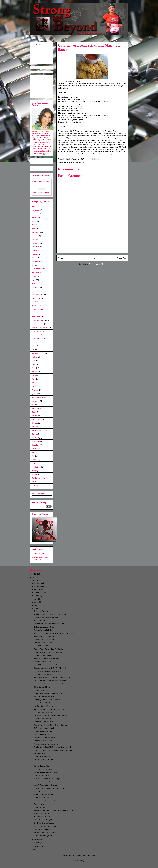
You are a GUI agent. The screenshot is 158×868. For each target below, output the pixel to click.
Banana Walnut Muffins (42, 719)
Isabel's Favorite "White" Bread (45, 826)
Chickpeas (36, 243)
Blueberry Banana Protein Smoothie (47, 700)
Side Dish (35, 438)
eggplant (35, 276)
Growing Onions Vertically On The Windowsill (50, 668)
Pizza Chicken (39, 804)
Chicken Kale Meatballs (42, 757)
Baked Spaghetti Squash (43, 655)
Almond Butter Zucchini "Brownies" (46, 618)
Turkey (34, 463)
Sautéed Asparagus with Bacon (45, 832)
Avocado (35, 214)
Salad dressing (37, 408)
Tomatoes (35, 460)
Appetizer (35, 206)
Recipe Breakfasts (38, 397)
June (36, 602)
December (38, 583)
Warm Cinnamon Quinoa (43, 836)
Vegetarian (80, 162)
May (36, 605)
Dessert (35, 258)
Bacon (34, 218)
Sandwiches (36, 419)
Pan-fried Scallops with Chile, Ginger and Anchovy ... (53, 678)
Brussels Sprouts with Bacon (44, 760)
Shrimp (34, 434)
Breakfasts (36, 232)
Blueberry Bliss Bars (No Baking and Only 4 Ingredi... (53, 747)
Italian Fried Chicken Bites (43, 782)
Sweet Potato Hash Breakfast (45, 696)
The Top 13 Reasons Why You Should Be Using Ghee (53, 633)
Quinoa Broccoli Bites (42, 766)
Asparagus (36, 210)
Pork (33, 386)
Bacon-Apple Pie (40, 753)
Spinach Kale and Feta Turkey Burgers (48, 693)
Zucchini (35, 485)
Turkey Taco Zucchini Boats (44, 627)
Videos (34, 471)
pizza (34, 383)
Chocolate (35, 247)
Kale (33, 350)
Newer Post (63, 258)
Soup (34, 452)
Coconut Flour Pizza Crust (43, 712)
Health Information (38, 320)
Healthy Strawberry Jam (43, 662)
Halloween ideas (38, 313)
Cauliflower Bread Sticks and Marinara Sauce (50, 715)
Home (93, 258)
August (37, 596)
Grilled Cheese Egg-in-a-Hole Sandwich (48, 665)
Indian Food (36, 335)
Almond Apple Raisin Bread (44, 640)
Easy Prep (35, 273)
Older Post (122, 258)
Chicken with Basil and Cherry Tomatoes (48, 652)
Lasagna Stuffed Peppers (43, 829)
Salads (34, 412)
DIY (33, 265)
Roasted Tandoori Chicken (43, 630)
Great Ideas (36, 302)
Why (33, 482)
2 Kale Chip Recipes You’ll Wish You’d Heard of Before (54, 810)
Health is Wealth (40, 554)
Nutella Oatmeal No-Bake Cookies (46, 703)
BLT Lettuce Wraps (41, 690)
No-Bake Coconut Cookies (44, 706)
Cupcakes (35, 254)
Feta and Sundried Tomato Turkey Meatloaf (49, 684)
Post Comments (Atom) (97, 264)
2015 (34, 580)
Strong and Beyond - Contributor (41, 558)
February (38, 843)
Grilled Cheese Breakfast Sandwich (47, 772)
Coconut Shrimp (40, 763)
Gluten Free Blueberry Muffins (45, 820)
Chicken (35, 240)
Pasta (34, 379)
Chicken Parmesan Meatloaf (44, 731)
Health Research (38, 324)
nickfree (78, 855)
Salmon (34, 416)
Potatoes (35, 390)
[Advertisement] (92, 239)
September (39, 593)
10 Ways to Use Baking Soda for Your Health (50, 614)
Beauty (34, 221)
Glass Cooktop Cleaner (42, 687)
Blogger (93, 855)
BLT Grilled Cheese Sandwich (45, 728)
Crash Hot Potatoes (41, 611)
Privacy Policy (79, 861)
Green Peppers (37, 309)
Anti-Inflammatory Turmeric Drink (46, 744)
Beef (33, 225)
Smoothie (35, 445)
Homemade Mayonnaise (43, 674)
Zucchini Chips (39, 791)
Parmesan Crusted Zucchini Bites (46, 801)
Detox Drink (36, 262)
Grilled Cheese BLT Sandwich (45, 646)
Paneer (34, 375)
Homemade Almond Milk (43, 643)
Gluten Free (36, 298)
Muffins (34, 357)
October (37, 589)
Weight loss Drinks (38, 478)
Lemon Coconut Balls (42, 776)
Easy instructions (38, 269)
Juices (34, 346)
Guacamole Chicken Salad (44, 722)
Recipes (35, 401)
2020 (34, 574)
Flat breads (36, 287)
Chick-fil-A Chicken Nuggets (44, 823)
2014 (34, 850)
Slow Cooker (36, 441)
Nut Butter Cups (40, 621)
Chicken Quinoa (40, 807)
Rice (33, 405)
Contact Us (36, 161)
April (36, 608)
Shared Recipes (69, 162)
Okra (34, 364)
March (37, 840)
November (38, 586)
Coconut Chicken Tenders (43, 741)
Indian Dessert (37, 331)
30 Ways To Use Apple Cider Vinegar (47, 779)
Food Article (36, 291)
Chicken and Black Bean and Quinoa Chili (49, 624)
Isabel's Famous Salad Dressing (46, 785)
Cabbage (35, 236)
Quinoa (34, 394)
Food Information (38, 295)
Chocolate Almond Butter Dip (44, 738)
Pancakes (35, 372)
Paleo (34, 368)
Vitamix (34, 474)
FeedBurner (46, 193)
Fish (33, 284)
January (37, 846)
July (36, 599)
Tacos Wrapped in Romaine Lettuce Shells (49, 709)
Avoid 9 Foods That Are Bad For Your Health (50, 649)
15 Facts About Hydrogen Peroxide (47, 659)
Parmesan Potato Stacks (43, 769)
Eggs (34, 280)
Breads (34, 228)
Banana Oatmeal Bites (42, 817)
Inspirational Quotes (39, 339)
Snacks (34, 449)
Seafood (35, 427)
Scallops (35, 423)
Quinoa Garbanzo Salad (43, 735)
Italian (34, 342)
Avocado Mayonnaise (42, 798)
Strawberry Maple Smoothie (44, 795)
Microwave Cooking (39, 353)
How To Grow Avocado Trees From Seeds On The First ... (55, 750)
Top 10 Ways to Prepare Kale (44, 636)
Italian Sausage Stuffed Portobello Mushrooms (51, 681)
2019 (34, 577)
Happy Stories (37, 317)
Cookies (35, 250)
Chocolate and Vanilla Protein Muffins (47, 671)
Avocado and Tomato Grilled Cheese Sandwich (51, 725)
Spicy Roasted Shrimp (42, 814)
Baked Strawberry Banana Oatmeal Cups (49, 788)
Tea (33, 456)
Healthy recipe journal (40, 328)
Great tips (35, 306)
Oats (33, 361)
